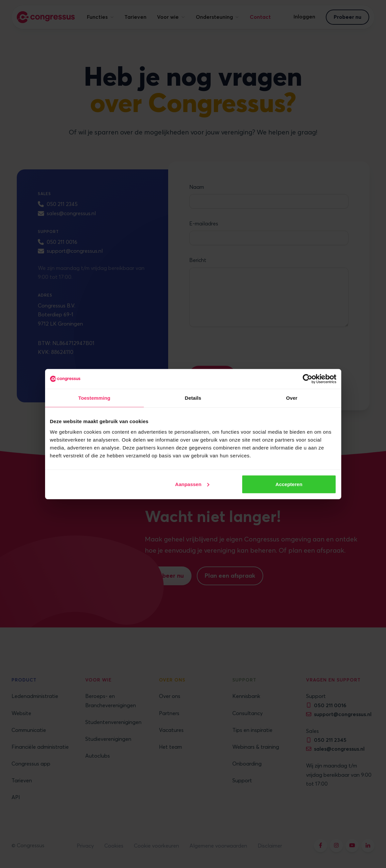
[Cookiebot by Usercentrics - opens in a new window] (308, 379)
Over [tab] (292, 398)
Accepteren (289, 484)
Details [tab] (193, 398)
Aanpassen (192, 484)
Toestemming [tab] (94, 398)
